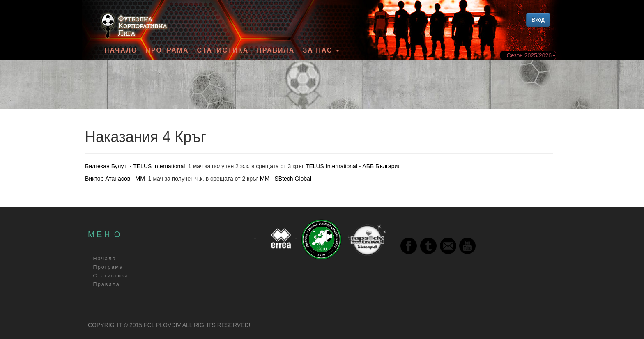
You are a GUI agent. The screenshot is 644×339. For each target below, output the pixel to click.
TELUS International (159, 166)
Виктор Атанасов (108, 179)
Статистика (223, 50)
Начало (121, 50)
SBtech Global (293, 179)
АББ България (381, 166)
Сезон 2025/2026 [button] (531, 55)
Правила (276, 50)
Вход (538, 20)
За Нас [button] (321, 50)
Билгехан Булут (106, 166)
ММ (140, 179)
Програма (167, 50)
